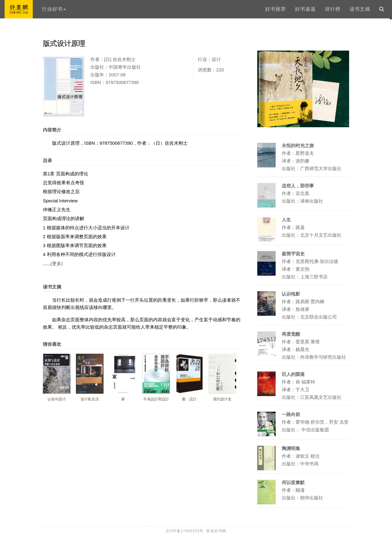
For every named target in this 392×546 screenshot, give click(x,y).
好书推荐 (276, 9)
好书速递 (305, 9)
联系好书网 (216, 531)
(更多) (57, 263)
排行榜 (333, 9)
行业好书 (54, 9)
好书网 (19, 9)
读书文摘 (360, 9)
